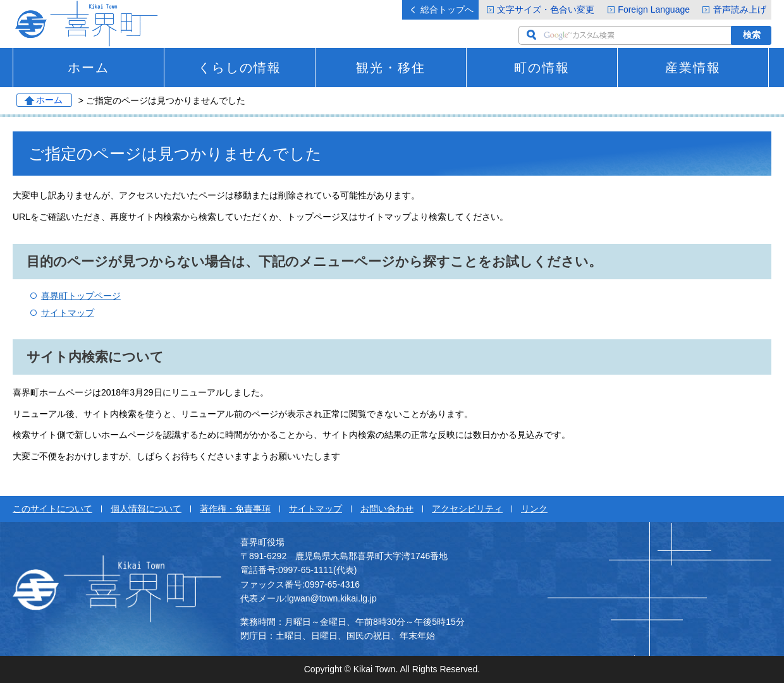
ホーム (89, 68)
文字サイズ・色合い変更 (546, 9)
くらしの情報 (240, 68)
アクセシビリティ (467, 509)
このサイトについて (52, 509)
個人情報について (146, 509)
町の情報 (542, 68)
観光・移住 (391, 68)
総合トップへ (447, 9)
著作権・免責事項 (235, 509)
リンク (534, 509)
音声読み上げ (740, 9)
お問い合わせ (387, 509)
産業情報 (693, 68)
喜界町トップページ (81, 296)
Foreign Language (654, 9)
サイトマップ (68, 313)
